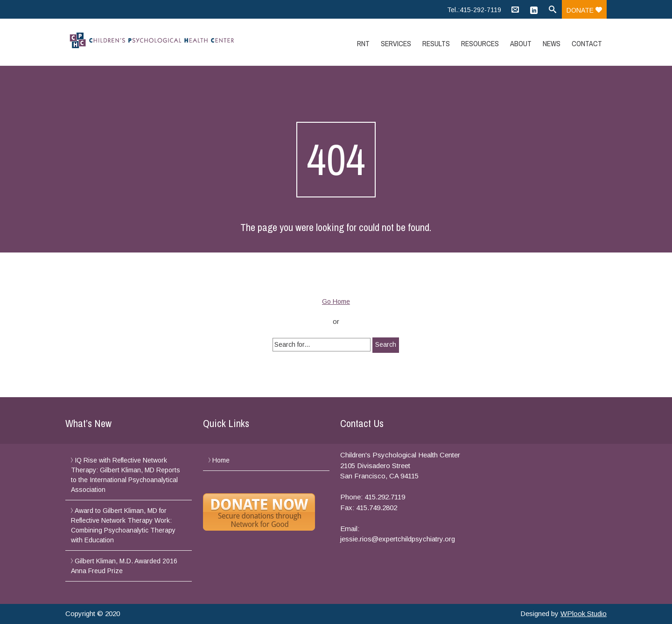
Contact (587, 43)
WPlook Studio (584, 613)
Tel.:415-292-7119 (474, 10)
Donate (584, 10)
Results (436, 43)
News (552, 43)
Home (221, 460)
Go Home (336, 301)
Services (396, 43)
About (521, 43)
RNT (363, 43)
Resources (480, 43)
